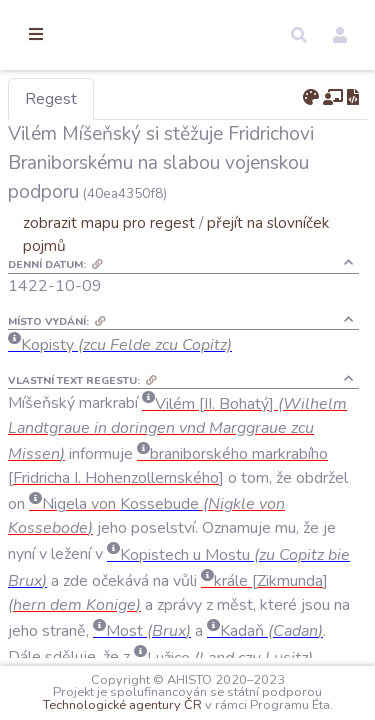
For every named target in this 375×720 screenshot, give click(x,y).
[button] (299, 35)
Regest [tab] (155, 99)
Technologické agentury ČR (271, 692)
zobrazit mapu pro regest (213, 251)
